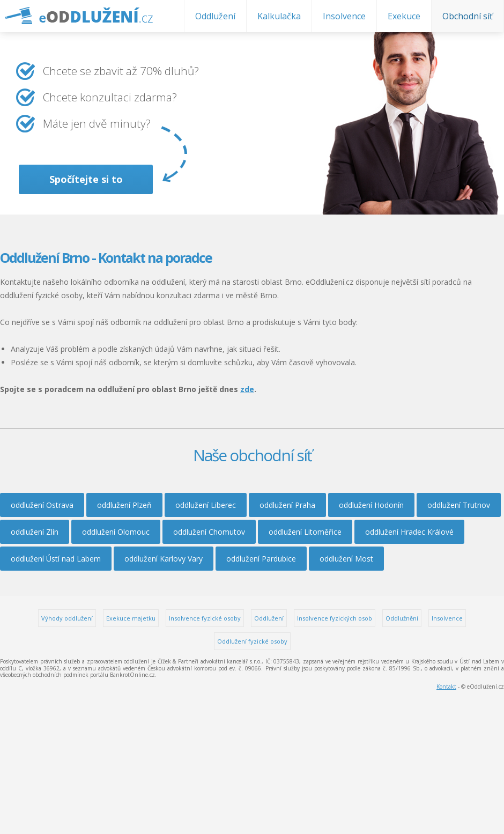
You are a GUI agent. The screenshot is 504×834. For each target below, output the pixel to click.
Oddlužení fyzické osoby (252, 641)
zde (247, 389)
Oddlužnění (402, 618)
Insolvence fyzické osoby (205, 618)
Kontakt (446, 687)
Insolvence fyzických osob (335, 618)
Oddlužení (215, 16)
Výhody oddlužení (67, 618)
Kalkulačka (279, 16)
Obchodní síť (468, 16)
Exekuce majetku (131, 618)
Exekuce (404, 16)
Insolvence (344, 16)
